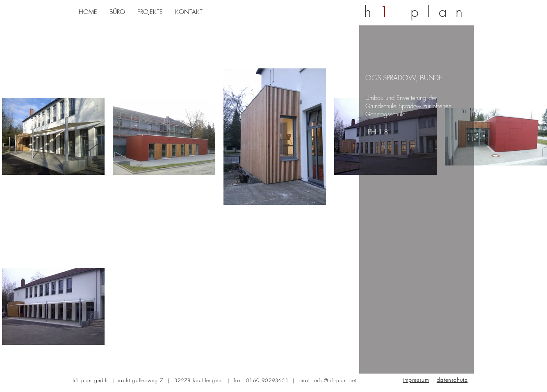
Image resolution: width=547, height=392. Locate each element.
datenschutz (452, 380)
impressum (416, 380)
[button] (117, 12)
